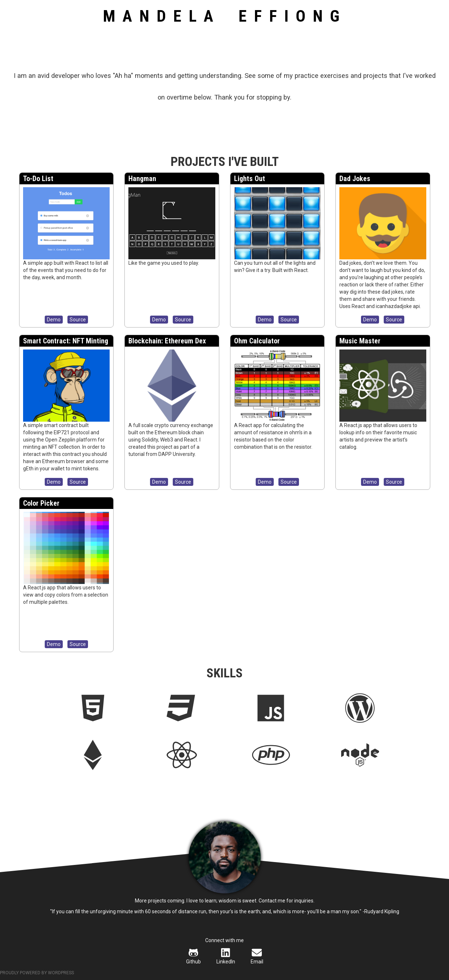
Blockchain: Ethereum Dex (167, 341)
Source (78, 320)
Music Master (360, 341)
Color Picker (41, 503)
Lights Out (250, 179)
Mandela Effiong (225, 16)
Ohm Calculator (257, 341)
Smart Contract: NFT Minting (66, 341)
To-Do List (38, 179)
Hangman (142, 179)
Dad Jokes (355, 179)
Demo (54, 320)
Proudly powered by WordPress (37, 973)
